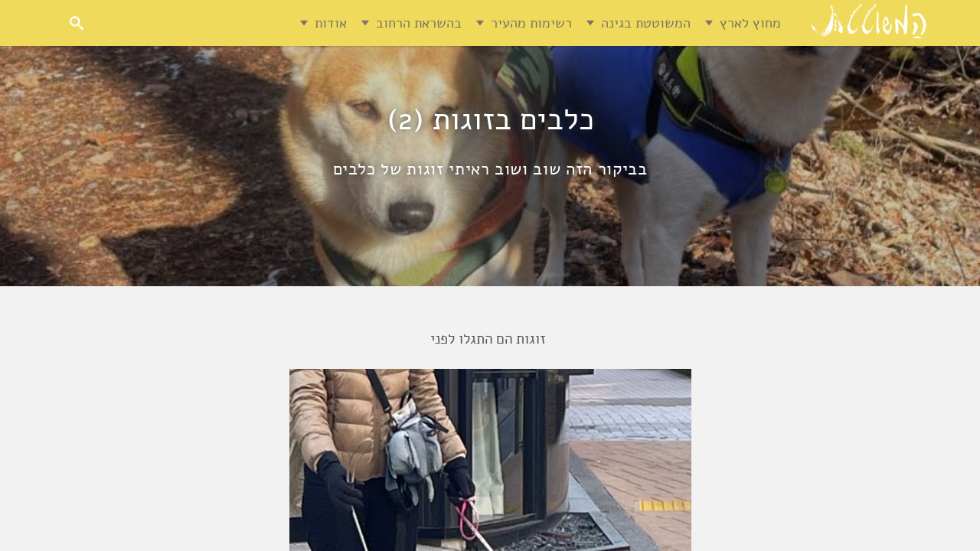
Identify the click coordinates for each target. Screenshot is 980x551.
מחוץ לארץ (750, 23)
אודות (331, 23)
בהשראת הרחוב (419, 23)
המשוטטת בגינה (646, 23)
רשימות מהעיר (531, 23)
